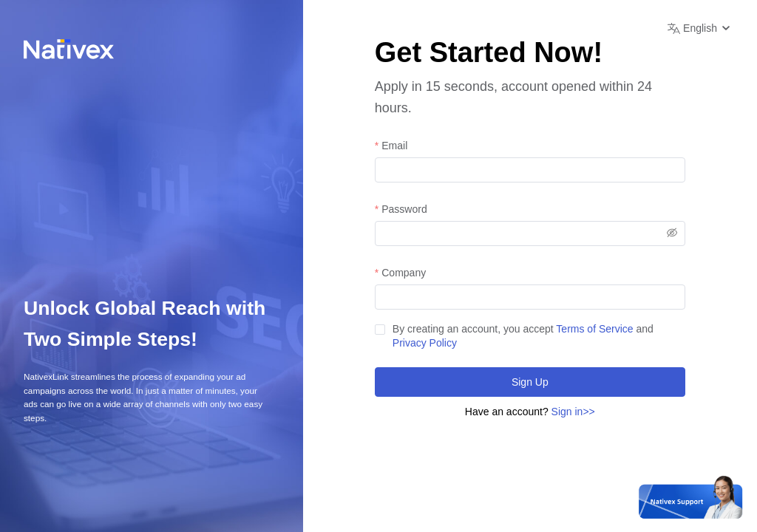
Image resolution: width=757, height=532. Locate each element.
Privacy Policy (425, 343)
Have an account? (530, 412)
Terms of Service (594, 329)
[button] (700, 28)
